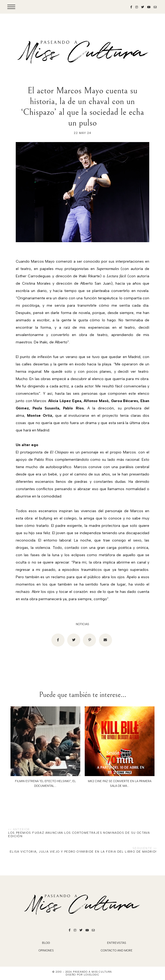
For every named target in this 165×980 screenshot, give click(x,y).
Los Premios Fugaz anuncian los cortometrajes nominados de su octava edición (79, 835)
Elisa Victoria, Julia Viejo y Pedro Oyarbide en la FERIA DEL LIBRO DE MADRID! (83, 852)
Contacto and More (117, 951)
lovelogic (92, 975)
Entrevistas (117, 943)
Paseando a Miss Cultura (92, 972)
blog (46, 943)
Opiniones (46, 951)
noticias (82, 624)
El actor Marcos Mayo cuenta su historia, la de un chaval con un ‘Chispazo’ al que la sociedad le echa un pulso (82, 107)
